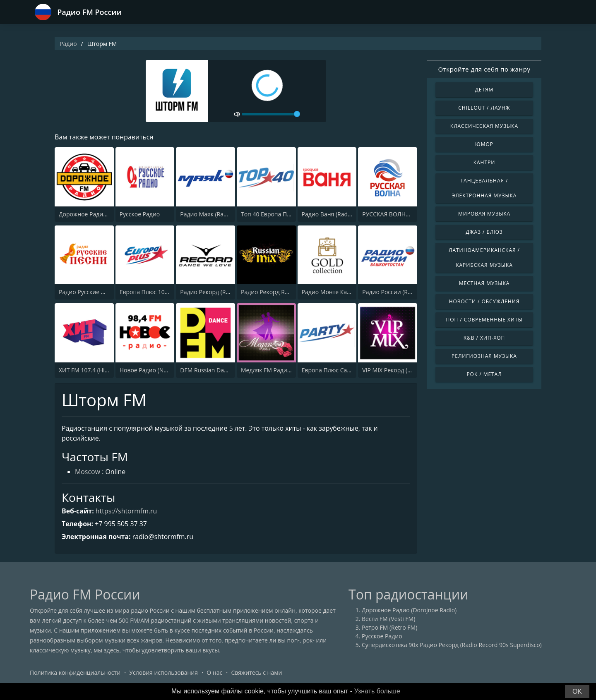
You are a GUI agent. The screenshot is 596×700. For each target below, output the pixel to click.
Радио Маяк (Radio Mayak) (216, 214)
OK (577, 692)
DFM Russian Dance (207, 370)
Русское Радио (140, 214)
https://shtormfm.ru (126, 511)
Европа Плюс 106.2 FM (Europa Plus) (170, 292)
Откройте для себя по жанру (484, 69)
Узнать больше (377, 691)
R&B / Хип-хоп (484, 338)
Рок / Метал (484, 374)
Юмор (484, 144)
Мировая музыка (484, 214)
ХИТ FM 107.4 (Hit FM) (88, 370)
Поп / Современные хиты (484, 320)
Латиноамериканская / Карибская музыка (484, 258)
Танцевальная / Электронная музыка (484, 188)
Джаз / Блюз (484, 232)
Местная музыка (484, 283)
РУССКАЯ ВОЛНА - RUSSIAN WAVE (409, 214)
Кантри (484, 162)
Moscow (88, 472)
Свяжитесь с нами (256, 673)
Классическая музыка (484, 126)
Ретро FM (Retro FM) (389, 628)
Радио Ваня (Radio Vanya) (337, 214)
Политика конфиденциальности (75, 673)
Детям (484, 90)
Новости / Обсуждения (484, 301)
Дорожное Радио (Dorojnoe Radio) (106, 214)
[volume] (271, 114)
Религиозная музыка (484, 356)
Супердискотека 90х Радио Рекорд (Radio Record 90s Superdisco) (452, 645)
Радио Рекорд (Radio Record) (220, 292)
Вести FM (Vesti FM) (388, 619)
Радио (68, 44)
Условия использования (163, 673)
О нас (214, 673)
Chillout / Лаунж (484, 108)
